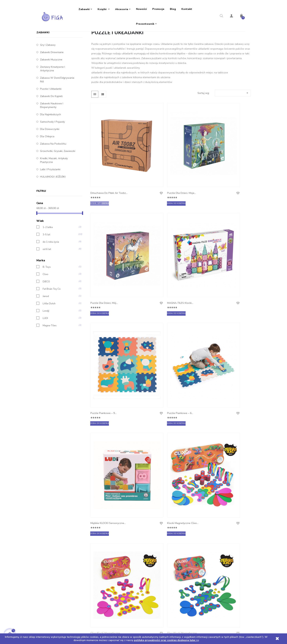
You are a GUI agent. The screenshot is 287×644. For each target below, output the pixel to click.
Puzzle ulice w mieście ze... (146, 449)
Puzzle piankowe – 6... (146, 244)
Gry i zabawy (48, 75)
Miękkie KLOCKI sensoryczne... (183, 246)
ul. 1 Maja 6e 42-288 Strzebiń (59, 535)
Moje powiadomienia (158, 557)
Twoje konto (156, 510)
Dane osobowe (155, 520)
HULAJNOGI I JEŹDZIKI (53, 206)
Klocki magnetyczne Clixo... (227, 246)
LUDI (45, 348)
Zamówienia (153, 528)
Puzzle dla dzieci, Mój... (187, 176)
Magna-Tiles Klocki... (103, 379)
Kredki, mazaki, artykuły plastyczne (54, 190)
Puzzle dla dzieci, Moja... (147, 176)
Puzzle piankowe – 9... (104, 244)
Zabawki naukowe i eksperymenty (52, 135)
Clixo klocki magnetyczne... (100, 314)
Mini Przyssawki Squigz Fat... (187, 381)
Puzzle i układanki (51, 118)
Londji (46, 340)
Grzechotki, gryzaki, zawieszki (58, 181)
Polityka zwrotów (104, 528)
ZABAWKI (43, 62)
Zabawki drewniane (52, 82)
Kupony (151, 549)
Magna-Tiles (50, 355)
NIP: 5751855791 (52, 542)
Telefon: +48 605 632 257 (57, 520)
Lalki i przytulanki (50, 199)
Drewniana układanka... (188, 447)
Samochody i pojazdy (52, 151)
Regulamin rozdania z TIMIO (110, 549)
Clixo (45, 304)
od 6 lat (47, 279)
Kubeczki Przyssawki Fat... (145, 381)
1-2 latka (48, 257)
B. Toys (47, 297)
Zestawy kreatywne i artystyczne (53, 98)
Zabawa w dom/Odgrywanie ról (57, 109)
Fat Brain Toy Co (52, 319)
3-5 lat (46, 264)
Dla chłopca (47, 166)
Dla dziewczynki (50, 159)
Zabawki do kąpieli (51, 126)
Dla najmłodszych (51, 144)
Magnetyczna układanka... (223, 381)
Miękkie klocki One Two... (102, 449)
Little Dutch (49, 333)
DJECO (46, 311)
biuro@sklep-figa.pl (53, 528)
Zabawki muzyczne (51, 89)
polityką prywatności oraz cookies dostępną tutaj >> (166, 640)
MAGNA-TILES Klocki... (228, 176)
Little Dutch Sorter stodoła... (226, 314)
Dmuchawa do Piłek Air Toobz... (105, 178)
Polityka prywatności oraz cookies (114, 535)
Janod (46, 326)
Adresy (150, 542)
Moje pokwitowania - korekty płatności (169, 535)
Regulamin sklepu (104, 542)
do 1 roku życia (51, 271)
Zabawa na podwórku (53, 173)
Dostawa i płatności (106, 520)
